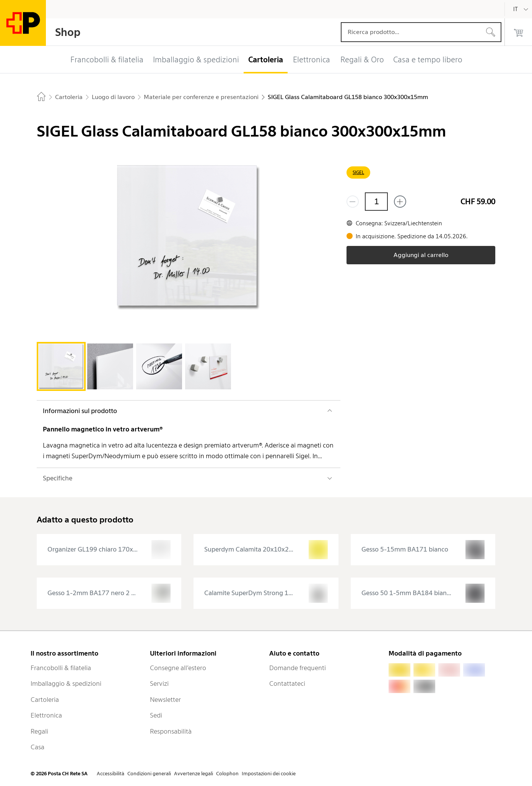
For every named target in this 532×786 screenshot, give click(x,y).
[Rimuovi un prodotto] (353, 202)
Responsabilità (171, 731)
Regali (39, 731)
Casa (37, 747)
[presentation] (109, 550)
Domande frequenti (298, 668)
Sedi (156, 715)
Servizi (159, 683)
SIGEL (358, 172)
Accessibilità (111, 774)
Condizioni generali (149, 774)
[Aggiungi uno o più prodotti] (400, 202)
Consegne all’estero (178, 668)
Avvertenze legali (194, 774)
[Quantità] (376, 202)
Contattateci (287, 683)
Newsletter (165, 700)
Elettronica (46, 715)
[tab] (61, 366)
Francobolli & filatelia (61, 668)
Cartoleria (45, 700)
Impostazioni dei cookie (269, 774)
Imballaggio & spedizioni (66, 683)
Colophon (227, 774)
